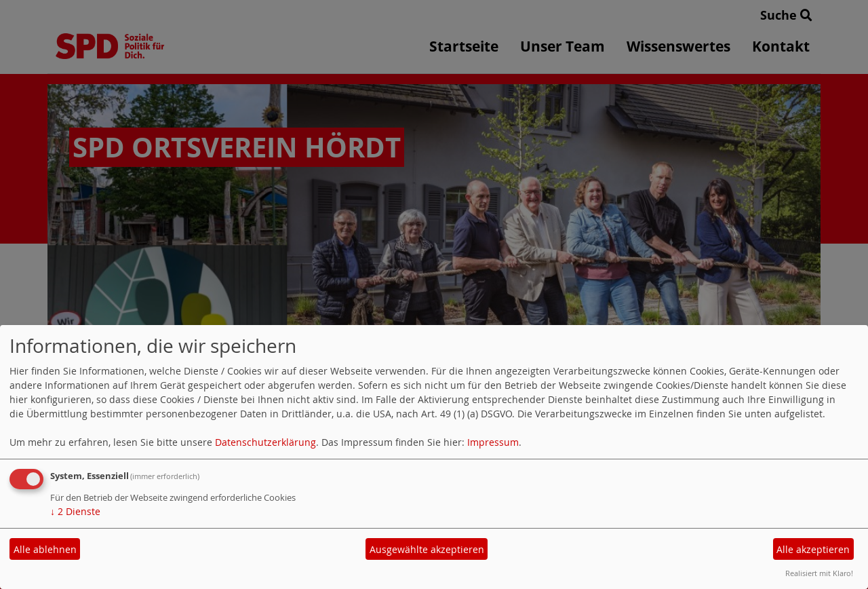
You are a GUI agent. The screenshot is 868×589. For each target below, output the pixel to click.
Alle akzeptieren (813, 549)
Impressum (493, 442)
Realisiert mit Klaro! (819, 573)
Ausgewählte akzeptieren (427, 549)
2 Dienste (75, 511)
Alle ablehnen (45, 549)
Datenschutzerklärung (265, 442)
